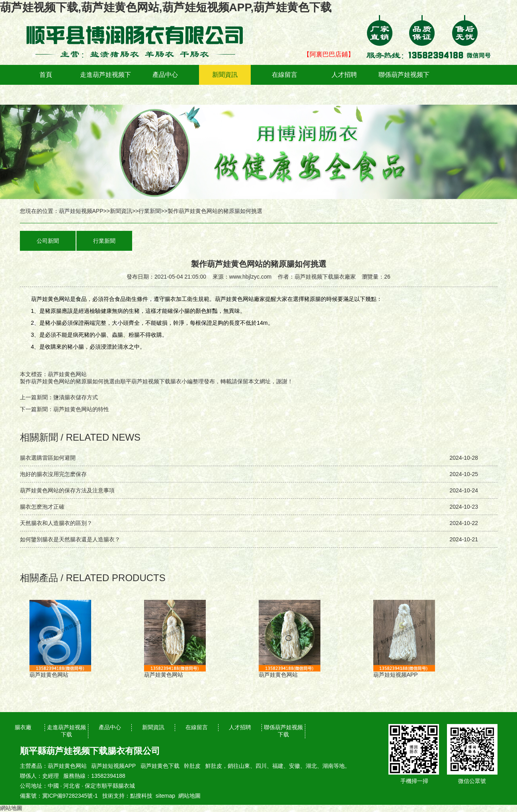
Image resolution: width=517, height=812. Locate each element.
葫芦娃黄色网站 (67, 766)
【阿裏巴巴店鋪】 (329, 54)
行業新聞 (150, 211)
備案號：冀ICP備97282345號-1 (59, 796)
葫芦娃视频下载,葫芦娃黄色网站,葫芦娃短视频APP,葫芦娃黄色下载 (166, 7)
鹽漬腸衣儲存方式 (76, 397)
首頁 (46, 75)
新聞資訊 (225, 75)
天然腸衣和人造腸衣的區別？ (56, 523)
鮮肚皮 (214, 766)
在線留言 (285, 75)
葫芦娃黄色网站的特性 (81, 409)
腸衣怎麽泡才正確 (42, 507)
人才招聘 (344, 75)
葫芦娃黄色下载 (160, 766)
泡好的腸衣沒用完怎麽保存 (53, 474)
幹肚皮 (192, 766)
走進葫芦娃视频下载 (105, 85)
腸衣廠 (23, 727)
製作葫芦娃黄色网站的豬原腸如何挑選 (67, 381)
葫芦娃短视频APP (81, 211)
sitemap (165, 796)
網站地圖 (189, 796)
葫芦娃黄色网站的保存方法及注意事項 (67, 490)
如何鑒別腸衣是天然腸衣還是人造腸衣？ (70, 539)
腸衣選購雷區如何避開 (48, 458)
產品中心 (165, 75)
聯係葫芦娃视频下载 (404, 85)
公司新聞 (48, 241)
